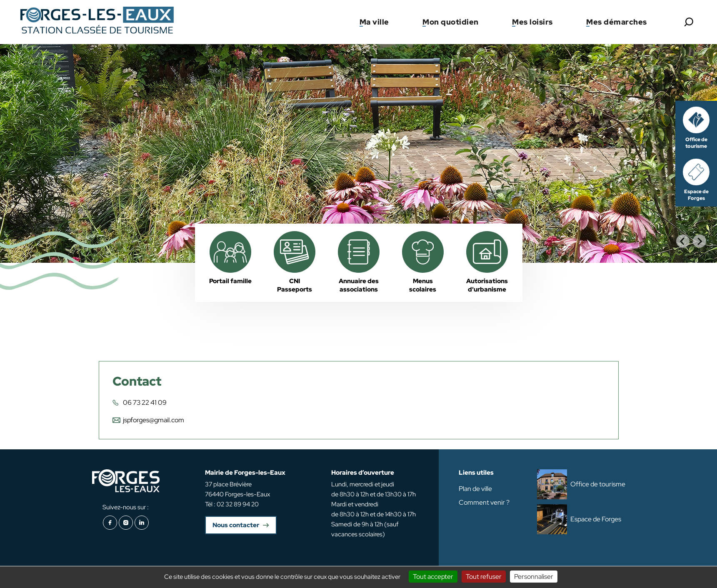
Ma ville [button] (374, 22)
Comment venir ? (484, 502)
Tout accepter (433, 577)
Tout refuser (484, 577)
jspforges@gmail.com (154, 420)
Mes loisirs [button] (532, 22)
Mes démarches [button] (617, 22)
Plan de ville (475, 489)
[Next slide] (700, 241)
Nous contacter (236, 525)
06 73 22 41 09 (145, 402)
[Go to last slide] (683, 241)
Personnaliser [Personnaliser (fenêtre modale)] (534, 577)
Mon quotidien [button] (451, 22)
